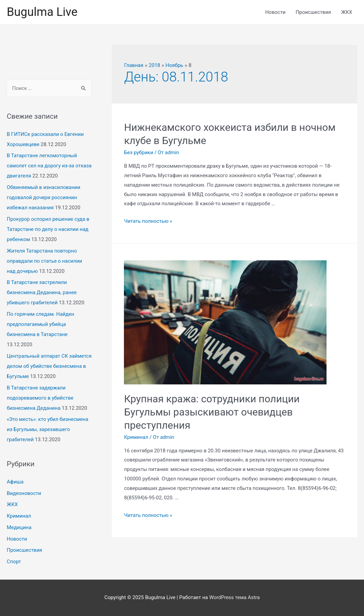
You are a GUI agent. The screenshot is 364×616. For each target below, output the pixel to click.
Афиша (15, 482)
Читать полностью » (148, 221)
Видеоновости (24, 493)
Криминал (19, 516)
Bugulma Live (42, 12)
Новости (275, 12)
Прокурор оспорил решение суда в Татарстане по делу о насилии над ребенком (48, 229)
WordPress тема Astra (234, 597)
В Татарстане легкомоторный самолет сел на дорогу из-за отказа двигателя (49, 166)
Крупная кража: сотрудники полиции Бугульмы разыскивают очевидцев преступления (212, 412)
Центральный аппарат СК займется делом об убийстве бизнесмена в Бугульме (49, 366)
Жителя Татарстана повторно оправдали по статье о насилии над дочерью (44, 261)
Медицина (19, 527)
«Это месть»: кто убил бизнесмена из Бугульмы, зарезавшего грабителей (47, 429)
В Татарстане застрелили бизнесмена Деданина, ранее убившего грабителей (42, 292)
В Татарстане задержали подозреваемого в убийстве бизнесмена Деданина (40, 398)
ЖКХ (347, 12)
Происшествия (314, 12)
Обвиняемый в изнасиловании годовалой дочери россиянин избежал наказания (44, 197)
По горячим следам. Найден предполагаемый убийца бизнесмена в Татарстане (41, 324)
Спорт (14, 562)
